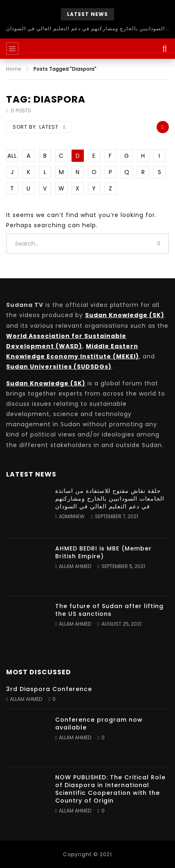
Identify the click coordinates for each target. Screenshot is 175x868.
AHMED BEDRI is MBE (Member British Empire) (103, 552)
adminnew (72, 516)
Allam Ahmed (75, 566)
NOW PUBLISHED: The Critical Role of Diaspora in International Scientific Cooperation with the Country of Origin (110, 789)
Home (14, 69)
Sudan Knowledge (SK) (125, 315)
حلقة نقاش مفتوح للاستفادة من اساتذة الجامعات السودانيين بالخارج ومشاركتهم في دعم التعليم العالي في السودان (87, 28)
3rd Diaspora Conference (49, 689)
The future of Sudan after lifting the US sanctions (109, 610)
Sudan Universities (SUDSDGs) (59, 367)
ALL (12, 156)
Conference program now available (99, 724)
